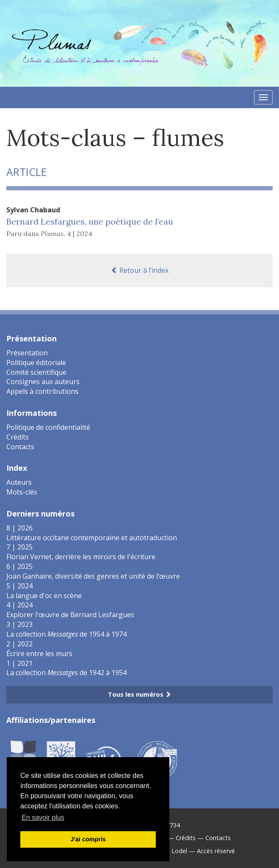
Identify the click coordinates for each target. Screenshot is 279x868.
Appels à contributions (42, 391)
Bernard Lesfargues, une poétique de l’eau (90, 221)
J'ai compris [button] (88, 839)
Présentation (27, 353)
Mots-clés (22, 492)
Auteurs (19, 482)
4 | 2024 (80, 233)
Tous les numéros (139, 694)
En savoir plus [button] (43, 817)
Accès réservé (216, 851)
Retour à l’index (140, 270)
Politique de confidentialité (48, 427)
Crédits (18, 437)
